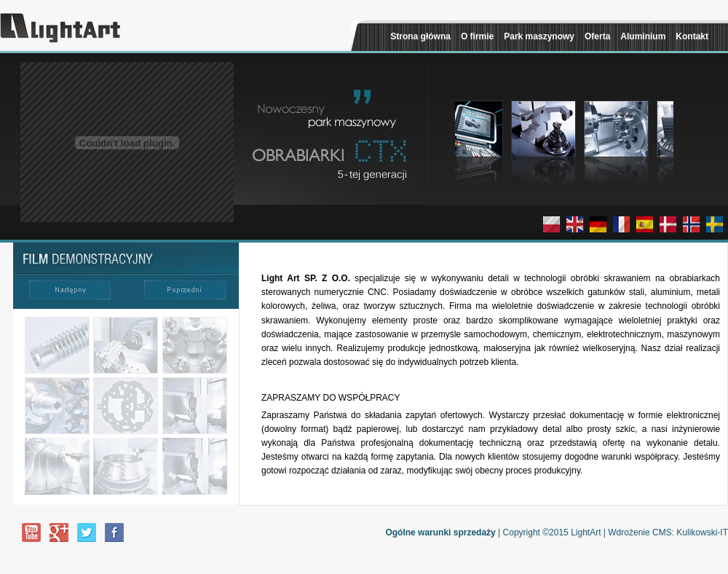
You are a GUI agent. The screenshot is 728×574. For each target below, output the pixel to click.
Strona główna (420, 36)
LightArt (586, 532)
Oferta (597, 36)
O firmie (477, 36)
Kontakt (692, 36)
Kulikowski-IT (702, 532)
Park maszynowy (539, 36)
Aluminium (643, 36)
